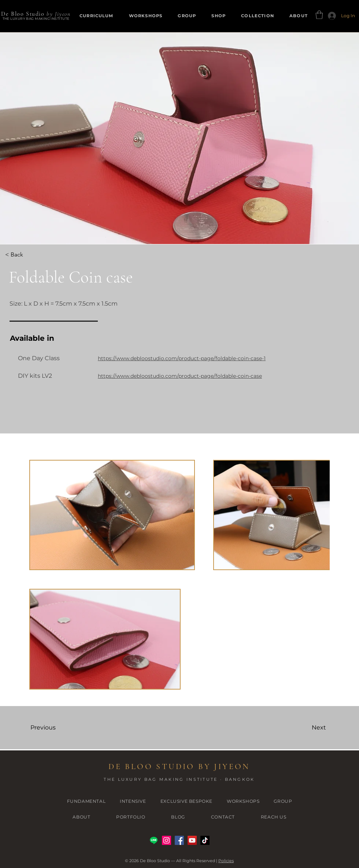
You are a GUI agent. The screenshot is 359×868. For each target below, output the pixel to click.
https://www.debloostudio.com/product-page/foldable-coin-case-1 (182, 358)
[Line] (154, 840)
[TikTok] (205, 840)
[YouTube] (192, 840)
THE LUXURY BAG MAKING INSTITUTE (36, 19)
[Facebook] (179, 840)
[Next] (302, 728)
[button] (219, 16)
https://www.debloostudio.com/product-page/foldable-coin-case (180, 376)
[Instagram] (166, 840)
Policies (226, 861)
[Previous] (57, 728)
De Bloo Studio (23, 14)
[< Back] (26, 255)
